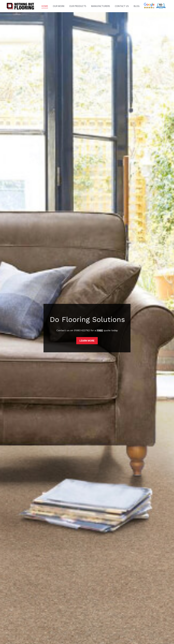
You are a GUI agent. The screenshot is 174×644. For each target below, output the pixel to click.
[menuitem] (45, 6)
